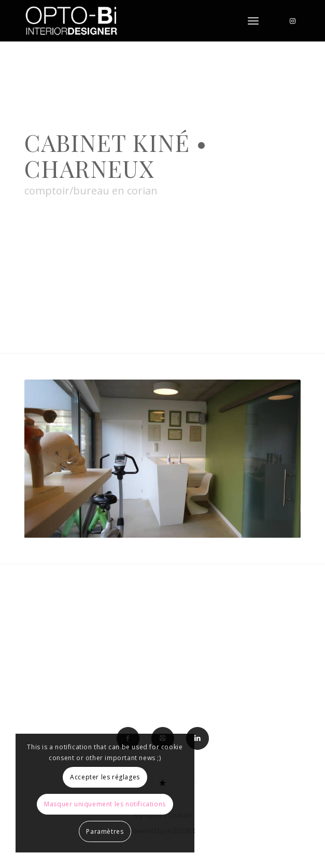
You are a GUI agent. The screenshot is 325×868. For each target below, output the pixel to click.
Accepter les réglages (105, 777)
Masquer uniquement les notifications (105, 804)
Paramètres (105, 831)
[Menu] (253, 21)
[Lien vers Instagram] (293, 21)
